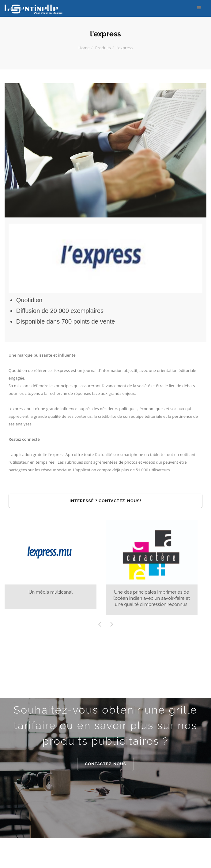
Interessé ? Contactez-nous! (105, 501)
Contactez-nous (105, 764)
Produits (103, 48)
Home (84, 48)
